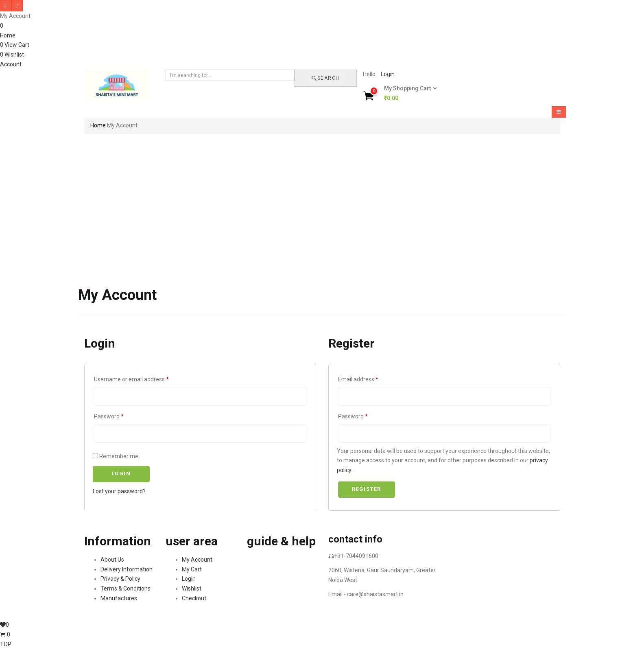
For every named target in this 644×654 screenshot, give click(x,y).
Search (326, 78)
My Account (197, 560)
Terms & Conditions (126, 588)
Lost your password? (119, 491)
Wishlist (192, 588)
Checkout (194, 598)
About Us (112, 560)
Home (8, 35)
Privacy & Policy (120, 579)
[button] (408, 94)
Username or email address (131, 379)
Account (11, 64)
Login (388, 74)
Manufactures (119, 598)
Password (109, 416)
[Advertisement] (322, 200)
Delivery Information (127, 569)
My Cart (192, 569)
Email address (358, 379)
